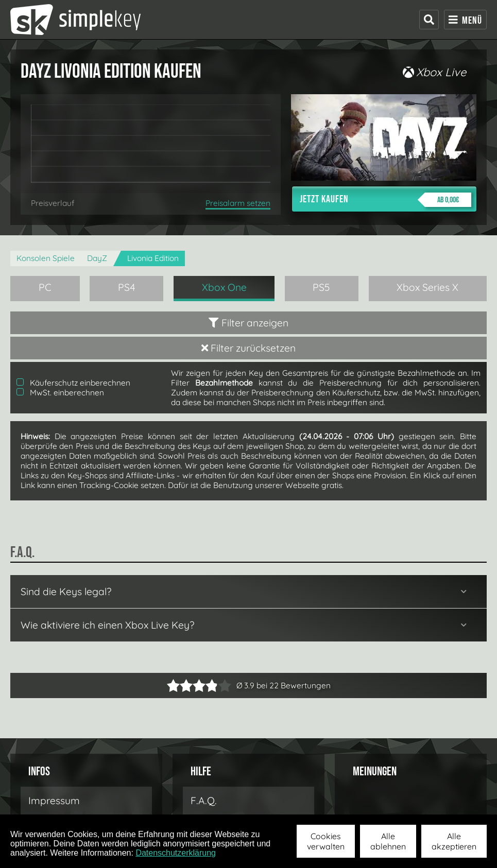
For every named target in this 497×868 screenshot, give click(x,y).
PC (45, 287)
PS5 (321, 287)
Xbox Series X (427, 287)
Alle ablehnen (388, 841)
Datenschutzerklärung (176, 853)
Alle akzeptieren (454, 841)
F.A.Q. (204, 801)
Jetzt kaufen (385, 200)
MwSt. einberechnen (60, 393)
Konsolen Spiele (46, 258)
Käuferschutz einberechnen (73, 383)
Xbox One (224, 287)
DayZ (97, 258)
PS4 (127, 287)
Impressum (54, 801)
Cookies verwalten (326, 841)
